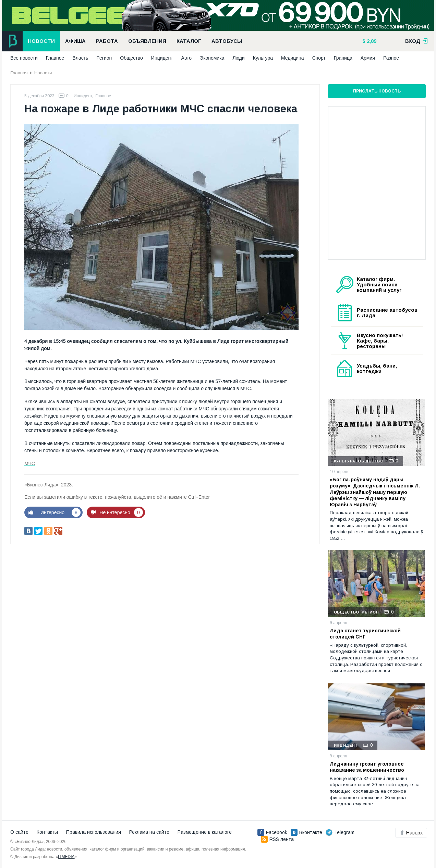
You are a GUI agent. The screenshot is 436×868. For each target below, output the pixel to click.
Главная (19, 73)
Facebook (272, 832)
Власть (80, 58)
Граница (343, 58)
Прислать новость (377, 91)
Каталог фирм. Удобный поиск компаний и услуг (379, 285)
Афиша (75, 41)
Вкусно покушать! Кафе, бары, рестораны (380, 341)
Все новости (24, 58)
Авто (187, 58)
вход (416, 41)
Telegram (340, 832)
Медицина (293, 58)
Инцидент (162, 58)
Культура (263, 58)
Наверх (411, 833)
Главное (55, 58)
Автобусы (227, 41)
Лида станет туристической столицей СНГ (365, 634)
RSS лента (277, 839)
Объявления (147, 41)
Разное (391, 58)
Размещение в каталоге (205, 832)
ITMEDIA (66, 857)
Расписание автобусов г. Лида (387, 313)
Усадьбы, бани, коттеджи (377, 369)
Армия (368, 58)
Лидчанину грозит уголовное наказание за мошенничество (367, 767)
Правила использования (94, 832)
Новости (41, 41)
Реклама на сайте (149, 832)
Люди (238, 58)
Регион (104, 58)
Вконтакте (306, 832)
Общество (131, 58)
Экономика (212, 58)
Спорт (319, 58)
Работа (107, 41)
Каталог (189, 41)
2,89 (371, 41)
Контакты (47, 832)
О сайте (19, 832)
